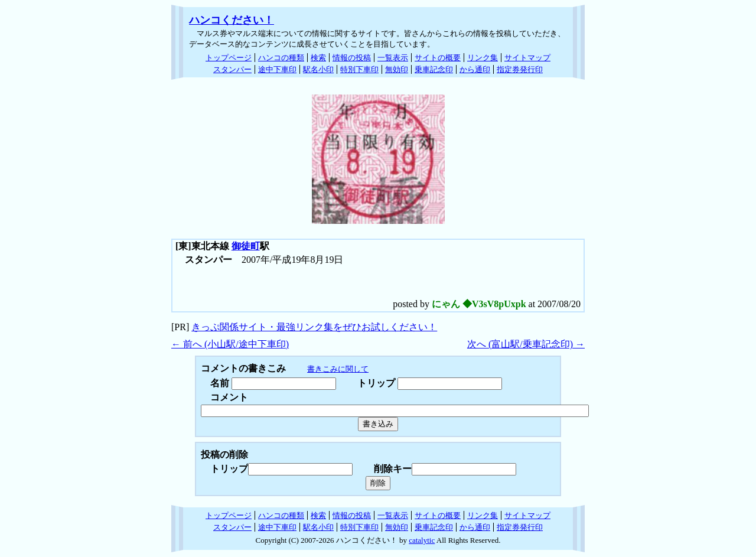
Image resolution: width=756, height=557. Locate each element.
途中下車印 (277, 69)
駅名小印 (318, 69)
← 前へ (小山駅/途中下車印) (230, 344)
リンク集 (483, 58)
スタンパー (232, 69)
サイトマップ (527, 58)
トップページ (229, 58)
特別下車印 (359, 69)
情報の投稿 (352, 58)
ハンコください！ (232, 20)
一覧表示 (393, 58)
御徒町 (246, 246)
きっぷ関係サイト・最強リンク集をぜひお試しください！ (314, 327)
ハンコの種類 (281, 58)
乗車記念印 (434, 69)
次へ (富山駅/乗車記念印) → (526, 344)
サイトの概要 (438, 58)
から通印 (475, 69)
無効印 (397, 69)
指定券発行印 (520, 69)
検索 (318, 58)
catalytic (422, 540)
